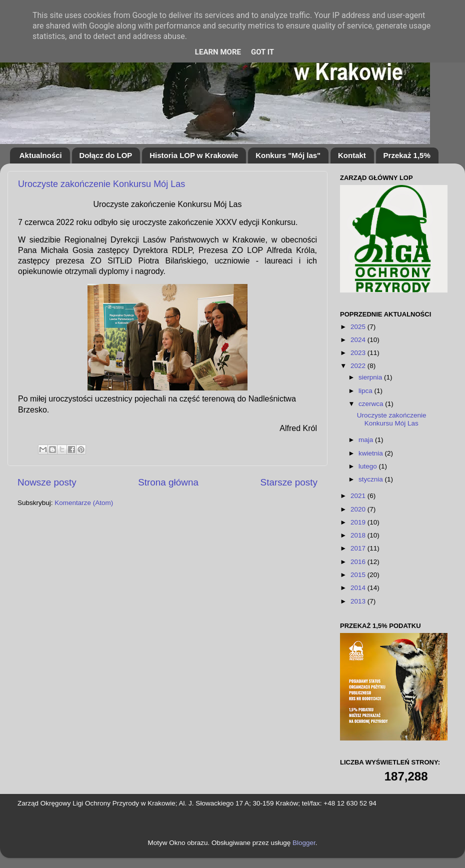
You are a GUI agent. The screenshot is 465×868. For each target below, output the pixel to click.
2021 (359, 496)
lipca (366, 391)
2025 (359, 327)
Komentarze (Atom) (84, 503)
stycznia (372, 479)
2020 (359, 509)
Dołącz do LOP (106, 155)
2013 (359, 601)
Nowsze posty (47, 482)
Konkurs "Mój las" (288, 155)
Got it (262, 52)
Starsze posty (289, 482)
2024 (359, 340)
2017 (359, 548)
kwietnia (372, 453)
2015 (359, 575)
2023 (359, 353)
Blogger (304, 843)
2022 (359, 366)
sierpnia (371, 377)
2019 (359, 522)
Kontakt (352, 155)
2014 (359, 588)
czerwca (372, 404)
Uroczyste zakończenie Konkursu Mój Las (101, 184)
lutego (369, 466)
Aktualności (41, 155)
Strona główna (168, 482)
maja (367, 440)
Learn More (218, 52)
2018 (359, 535)
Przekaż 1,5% (407, 155)
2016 (359, 562)
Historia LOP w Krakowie (194, 155)
